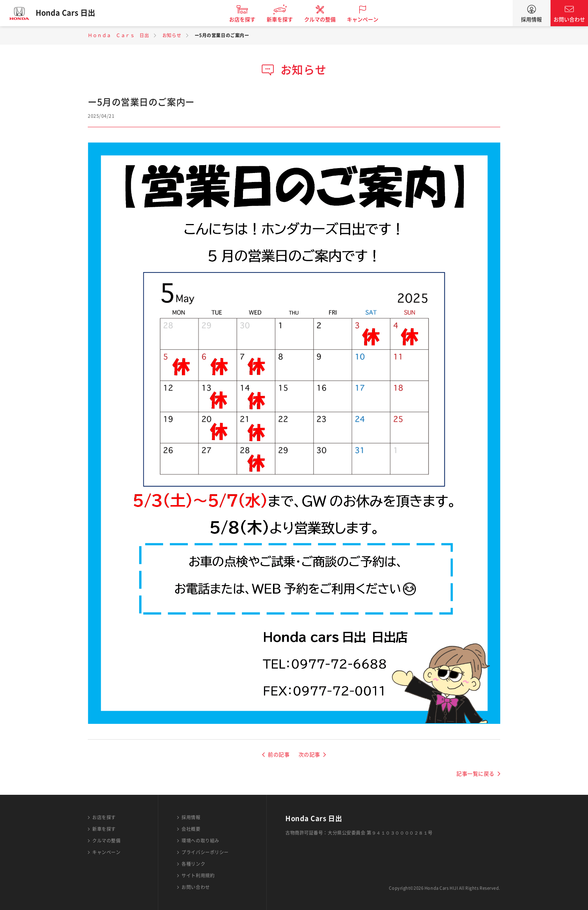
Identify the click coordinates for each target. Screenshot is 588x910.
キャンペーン (363, 20)
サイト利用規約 (198, 875)
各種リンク (193, 864)
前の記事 (279, 755)
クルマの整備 (320, 20)
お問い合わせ (569, 20)
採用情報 (531, 20)
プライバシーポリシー (205, 852)
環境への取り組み (200, 841)
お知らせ (172, 35)
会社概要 (191, 829)
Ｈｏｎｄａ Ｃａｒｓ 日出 (118, 35)
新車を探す (280, 20)
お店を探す (243, 20)
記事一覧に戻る (475, 774)
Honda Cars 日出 (66, 13)
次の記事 (309, 755)
